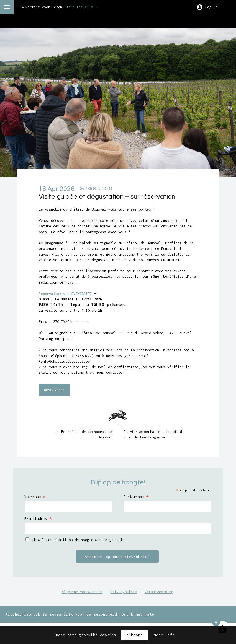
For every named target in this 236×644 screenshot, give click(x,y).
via (69, 303)
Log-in (212, 7)
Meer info (164, 635)
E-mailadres (43, 537)
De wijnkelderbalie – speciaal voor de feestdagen (157, 453)
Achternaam (138, 515)
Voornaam (40, 515)
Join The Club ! (90, 7)
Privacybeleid (125, 611)
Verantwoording (164, 611)
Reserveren (56, 408)
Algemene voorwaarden (78, 611)
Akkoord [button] (134, 635)
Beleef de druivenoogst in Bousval (81, 453)
